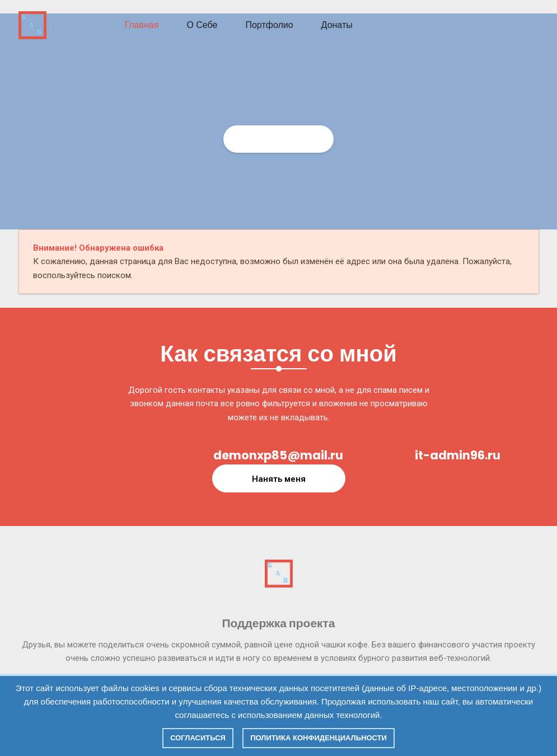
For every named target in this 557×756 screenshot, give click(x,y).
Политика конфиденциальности (319, 738)
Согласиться (198, 738)
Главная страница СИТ (278, 139)
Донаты (337, 25)
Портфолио (269, 25)
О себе (202, 25)
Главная (142, 25)
